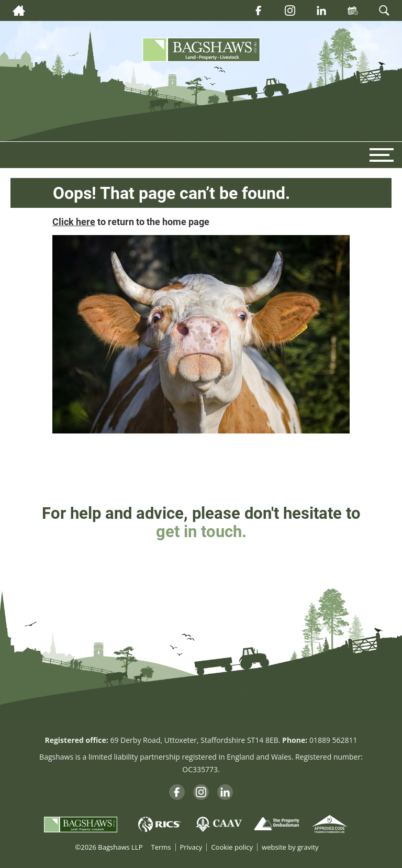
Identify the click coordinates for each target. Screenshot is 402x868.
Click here (74, 221)
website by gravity (290, 847)
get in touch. (201, 531)
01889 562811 (333, 740)
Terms (161, 847)
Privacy (191, 847)
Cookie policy (232, 847)
